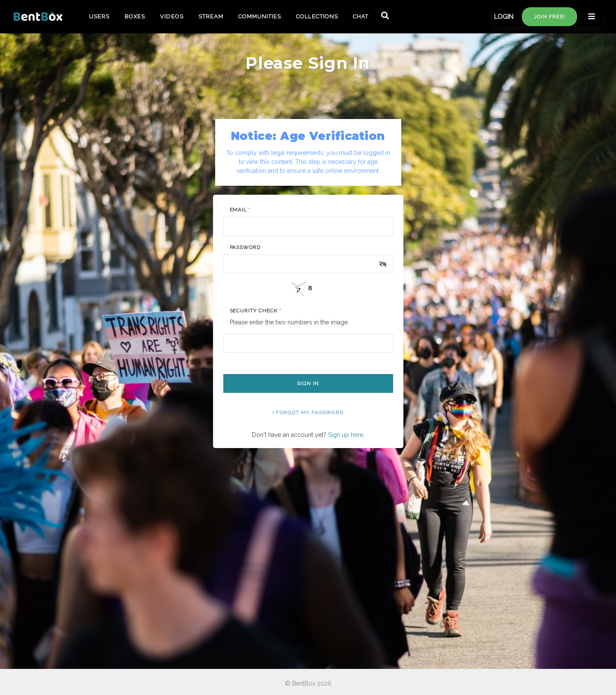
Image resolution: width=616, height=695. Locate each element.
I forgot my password (308, 413)
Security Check (256, 311)
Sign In (308, 383)
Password (245, 247)
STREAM (211, 16)
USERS (99, 16)
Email (240, 210)
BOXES (135, 16)
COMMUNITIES (260, 16)
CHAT (361, 16)
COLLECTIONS (317, 16)
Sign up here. (346, 435)
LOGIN (504, 17)
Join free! (549, 17)
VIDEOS (172, 16)
